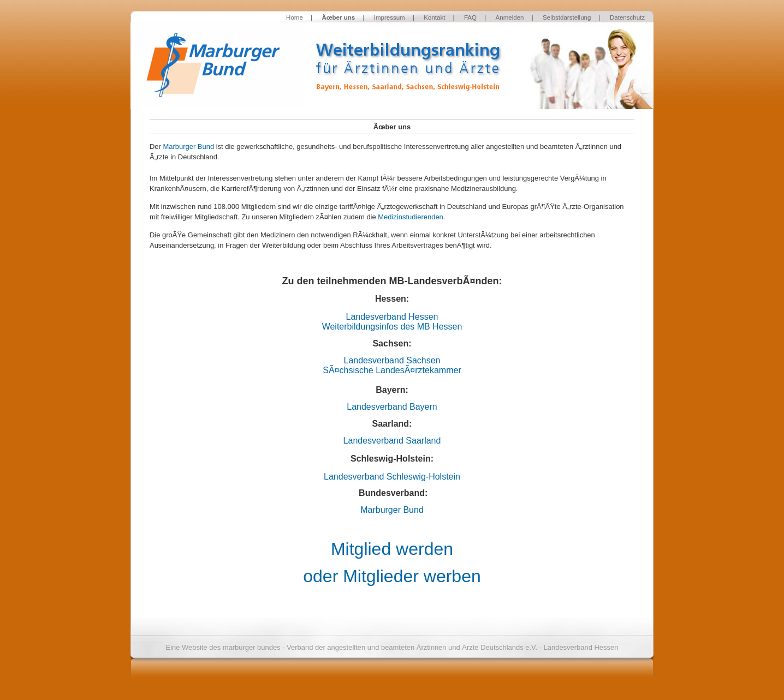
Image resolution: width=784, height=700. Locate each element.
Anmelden (510, 17)
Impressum (390, 17)
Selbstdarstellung (567, 17)
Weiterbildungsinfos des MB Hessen (392, 327)
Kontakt (434, 17)
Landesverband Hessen (392, 317)
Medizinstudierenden (411, 217)
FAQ (470, 17)
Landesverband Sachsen (392, 360)
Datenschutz (627, 17)
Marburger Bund (188, 146)
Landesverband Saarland (392, 441)
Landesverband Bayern (392, 407)
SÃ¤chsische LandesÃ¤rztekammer (392, 370)
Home (295, 17)
